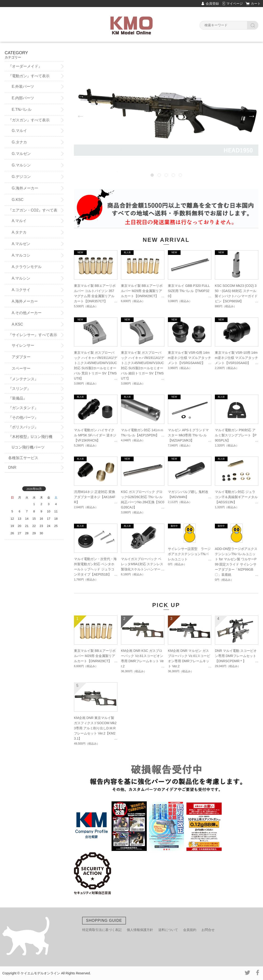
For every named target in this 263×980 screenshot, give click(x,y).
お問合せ (208, 930)
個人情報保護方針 (140, 930)
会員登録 (212, 4)
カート (256, 4)
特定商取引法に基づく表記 (102, 930)
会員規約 (190, 930)
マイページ (235, 4)
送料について (168, 930)
